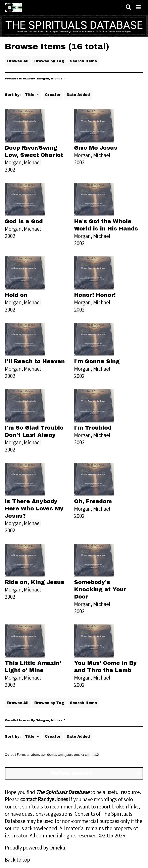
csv (43, 754)
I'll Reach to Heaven (35, 361)
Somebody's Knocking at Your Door (100, 589)
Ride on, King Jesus (35, 582)
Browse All (18, 61)
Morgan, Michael (23, 162)
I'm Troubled (93, 428)
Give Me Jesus (96, 148)
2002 (10, 170)
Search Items (83, 61)
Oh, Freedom (93, 501)
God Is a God (24, 221)
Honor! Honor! (95, 295)
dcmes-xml (55, 754)
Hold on (16, 295)
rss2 (96, 754)
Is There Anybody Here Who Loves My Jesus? (34, 509)
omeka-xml (82, 754)
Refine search (71, 773)
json (69, 754)
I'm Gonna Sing (97, 361)
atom (35, 754)
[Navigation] (138, 7)
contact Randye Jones (44, 799)
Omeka (57, 847)
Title (30, 95)
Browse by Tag (49, 61)
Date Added (78, 95)
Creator (53, 95)
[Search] (128, 7)
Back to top (17, 860)
